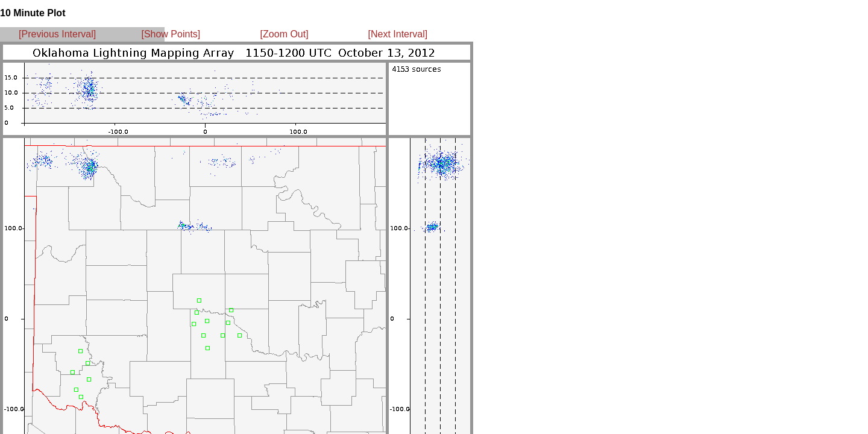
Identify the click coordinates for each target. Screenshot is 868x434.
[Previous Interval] (57, 34)
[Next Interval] (398, 34)
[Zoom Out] (285, 34)
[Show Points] (171, 34)
